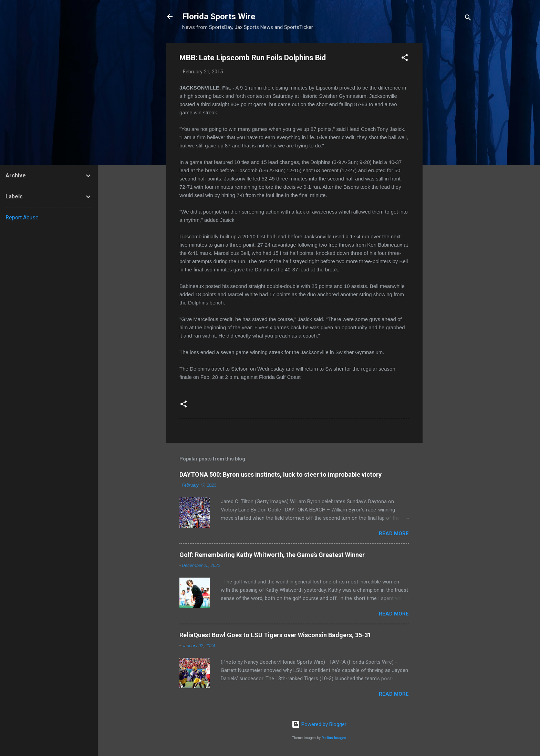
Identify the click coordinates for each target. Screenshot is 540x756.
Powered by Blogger (319, 724)
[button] (405, 59)
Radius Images (334, 738)
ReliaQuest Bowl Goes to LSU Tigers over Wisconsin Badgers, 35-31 (275, 635)
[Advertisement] (450, 146)
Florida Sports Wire (219, 17)
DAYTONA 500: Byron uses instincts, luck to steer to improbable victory (281, 474)
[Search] (468, 19)
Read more (394, 534)
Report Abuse (22, 218)
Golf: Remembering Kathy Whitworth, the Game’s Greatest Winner (272, 555)
